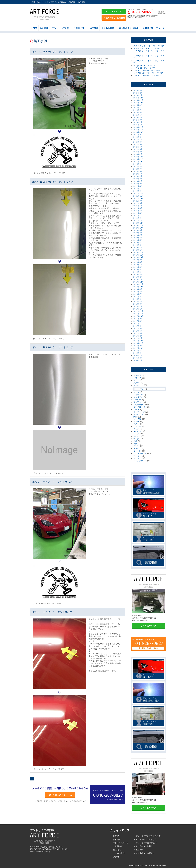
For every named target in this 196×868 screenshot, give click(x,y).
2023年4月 (138, 176)
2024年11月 (138, 130)
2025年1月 (138, 125)
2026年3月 (138, 90)
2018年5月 (138, 299)
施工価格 (94, 28)
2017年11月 (138, 314)
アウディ (137, 378)
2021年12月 (138, 193)
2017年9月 (138, 319)
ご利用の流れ (80, 28)
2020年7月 (138, 235)
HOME (34, 28)
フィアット (138, 402)
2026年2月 (138, 93)
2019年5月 (138, 270)
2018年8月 (138, 292)
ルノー (136, 380)
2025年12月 (138, 98)
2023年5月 (138, 174)
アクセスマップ (114, 11)
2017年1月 (138, 338)
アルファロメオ (140, 453)
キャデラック (139, 412)
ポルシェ (137, 458)
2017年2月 (138, 336)
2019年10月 (138, 257)
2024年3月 (138, 149)
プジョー (137, 456)
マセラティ (138, 397)
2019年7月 (138, 265)
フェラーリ (138, 395)
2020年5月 (138, 240)
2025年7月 (138, 110)
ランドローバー (140, 407)
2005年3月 (138, 358)
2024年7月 (138, 139)
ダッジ (136, 429)
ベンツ (136, 446)
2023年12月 (138, 157)
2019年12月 (138, 252)
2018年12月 (138, 282)
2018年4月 (138, 301)
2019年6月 (138, 267)
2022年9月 (138, 184)
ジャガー (137, 426)
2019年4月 (138, 272)
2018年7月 (138, 294)
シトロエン (138, 385)
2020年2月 (138, 247)
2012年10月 (138, 348)
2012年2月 (138, 353)
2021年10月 (138, 198)
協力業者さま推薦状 (128, 28)
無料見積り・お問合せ (114, 18)
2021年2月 (138, 218)
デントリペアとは (61, 28)
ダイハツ (137, 431)
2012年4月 (138, 351)
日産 (135, 441)
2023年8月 (138, 166)
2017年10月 (138, 316)
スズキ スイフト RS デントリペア (149, 46)
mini (135, 417)
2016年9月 (138, 346)
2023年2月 (138, 181)
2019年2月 (138, 277)
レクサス (137, 419)
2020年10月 (138, 228)
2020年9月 (138, 230)
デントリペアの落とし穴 (146, 840)
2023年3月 (138, 179)
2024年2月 (138, 152)
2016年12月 (138, 341)
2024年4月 (138, 147)
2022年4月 (138, 186)
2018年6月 (138, 297)
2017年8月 (138, 321)
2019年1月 (138, 279)
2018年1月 (138, 309)
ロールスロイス (140, 461)
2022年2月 (138, 191)
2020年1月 (138, 250)
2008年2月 (138, 355)
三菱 (135, 444)
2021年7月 (138, 206)
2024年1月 (138, 154)
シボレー (137, 400)
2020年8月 (138, 233)
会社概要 (44, 28)
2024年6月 (138, 142)
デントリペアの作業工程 (146, 843)
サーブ (136, 392)
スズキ (136, 383)
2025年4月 (138, 117)
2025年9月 (138, 105)
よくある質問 (108, 28)
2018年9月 (138, 289)
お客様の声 (148, 28)
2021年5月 (138, 211)
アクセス (160, 28)
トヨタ (136, 434)
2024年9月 (138, 135)
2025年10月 (138, 103)
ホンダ (136, 439)
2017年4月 (138, 331)
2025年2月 (138, 122)
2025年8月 (138, 108)
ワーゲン (137, 451)
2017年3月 (138, 333)
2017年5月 (138, 328)
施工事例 (139, 850)
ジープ (136, 409)
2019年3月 (138, 274)
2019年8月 (138, 262)
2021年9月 (138, 201)
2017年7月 (138, 324)
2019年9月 (138, 260)
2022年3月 (138, 189)
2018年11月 (138, 284)
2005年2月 (138, 360)
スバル (136, 436)
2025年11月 (138, 100)
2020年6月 (138, 238)
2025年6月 (138, 112)
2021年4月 (138, 213)
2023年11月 (138, 159)
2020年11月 (138, 225)
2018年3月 (138, 304)
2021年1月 (138, 220)
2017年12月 (138, 311)
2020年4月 (138, 243)
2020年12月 (138, 223)
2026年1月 (138, 95)
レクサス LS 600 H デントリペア (148, 70)
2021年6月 (138, 208)
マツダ (136, 421)
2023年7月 (138, 169)
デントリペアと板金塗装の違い (149, 836)
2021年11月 (138, 196)
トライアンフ (139, 414)
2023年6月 (138, 171)
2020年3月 (138, 245)
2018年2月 (138, 306)
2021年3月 (138, 216)
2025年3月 (138, 120)
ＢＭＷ (136, 448)
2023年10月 (138, 162)
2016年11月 (138, 343)
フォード (137, 375)
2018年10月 (138, 287)
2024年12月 (138, 127)
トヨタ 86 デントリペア (144, 66)
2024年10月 (138, 132)
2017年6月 (138, 326)
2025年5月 (138, 115)
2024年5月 (138, 144)
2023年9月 (138, 164)
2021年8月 (138, 203)
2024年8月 (138, 137)
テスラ (136, 424)
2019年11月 (138, 255)
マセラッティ (139, 405)
